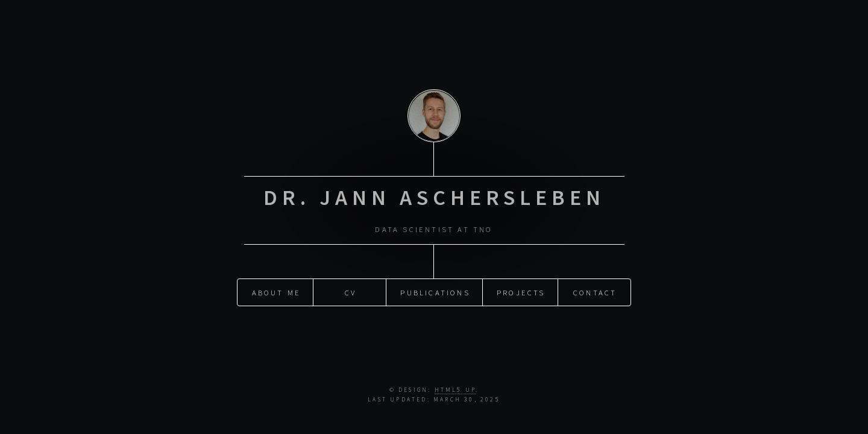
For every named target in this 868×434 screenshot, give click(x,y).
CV (351, 291)
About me (277, 291)
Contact (595, 291)
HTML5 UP (455, 390)
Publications (435, 291)
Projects (521, 291)
